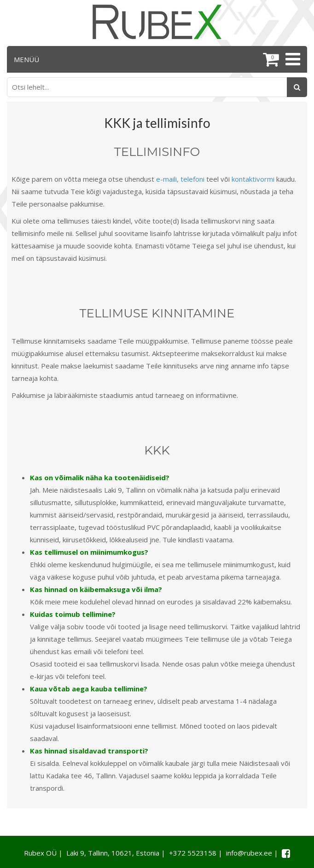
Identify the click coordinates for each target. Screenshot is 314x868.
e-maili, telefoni (180, 179)
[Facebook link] (286, 853)
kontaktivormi (253, 179)
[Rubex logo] (157, 22)
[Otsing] (297, 87)
